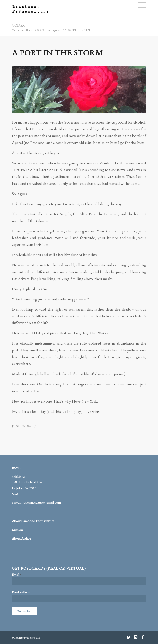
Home (29, 30)
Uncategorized (54, 30)
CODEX (18, 25)
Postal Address (21, 592)
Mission (17, 530)
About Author (21, 538)
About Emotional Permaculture (33, 521)
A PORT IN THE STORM (57, 53)
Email (16, 575)
